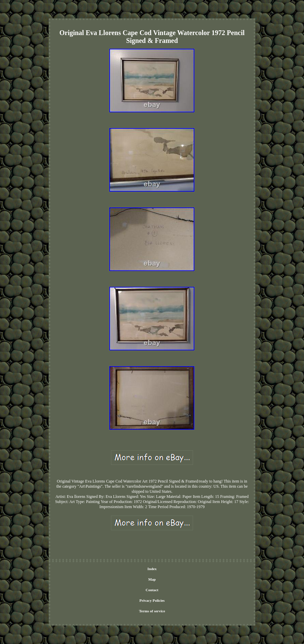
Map (152, 579)
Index (152, 569)
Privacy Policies (152, 600)
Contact (152, 590)
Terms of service (152, 611)
